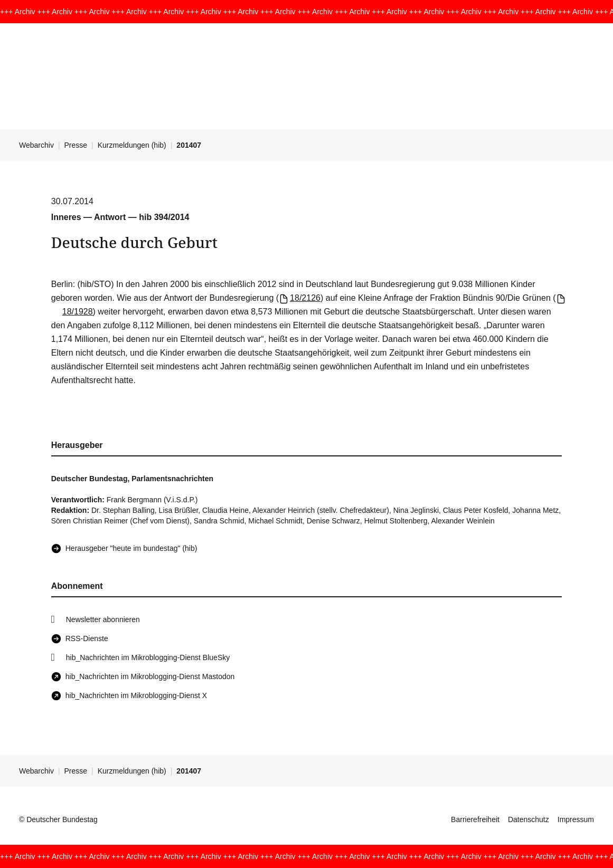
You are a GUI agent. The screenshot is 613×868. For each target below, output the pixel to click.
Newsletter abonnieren (103, 619)
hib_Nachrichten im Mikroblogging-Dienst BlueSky (148, 657)
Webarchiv (36, 145)
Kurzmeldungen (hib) (132, 145)
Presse (76, 145)
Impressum (576, 819)
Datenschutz (529, 819)
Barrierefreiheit (475, 819)
